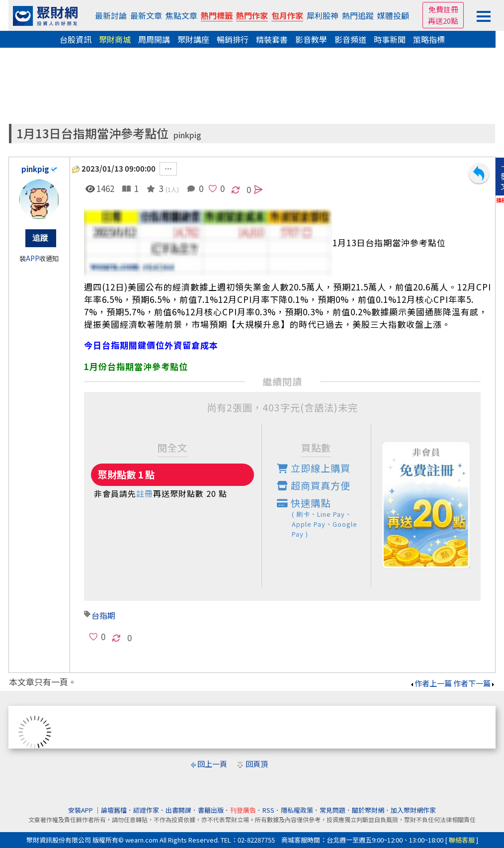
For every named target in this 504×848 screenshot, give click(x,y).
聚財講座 (193, 39)
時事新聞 (390, 39)
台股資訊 (76, 39)
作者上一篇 (431, 683)
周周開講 (154, 39)
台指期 (103, 615)
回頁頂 (257, 764)
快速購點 (324, 518)
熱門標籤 (217, 15)
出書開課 (178, 810)
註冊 (145, 493)
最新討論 (111, 15)
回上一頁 (212, 764)
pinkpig (187, 135)
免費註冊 (443, 9)
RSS (268, 810)
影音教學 (311, 39)
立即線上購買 (314, 468)
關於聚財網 (368, 810)
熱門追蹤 (358, 15)
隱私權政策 (297, 810)
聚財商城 (115, 39)
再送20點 (443, 21)
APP (33, 258)
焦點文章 (181, 15)
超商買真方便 (314, 485)
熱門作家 (252, 15)
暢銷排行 (233, 39)
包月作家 (287, 15)
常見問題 (333, 810)
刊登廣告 (243, 810)
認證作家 (146, 810)
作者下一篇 (474, 683)
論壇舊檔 (114, 810)
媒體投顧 (393, 15)
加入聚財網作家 (413, 810)
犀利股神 (323, 15)
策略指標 (429, 39)
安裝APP (81, 810)
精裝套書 (272, 39)
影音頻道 (350, 39)
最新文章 (146, 15)
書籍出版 (211, 810)
